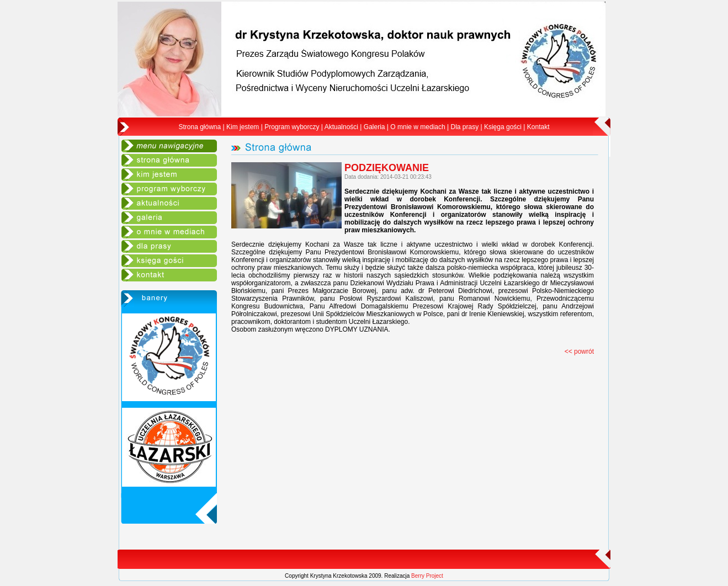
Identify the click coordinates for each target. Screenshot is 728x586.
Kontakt (538, 127)
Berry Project (427, 576)
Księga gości (503, 127)
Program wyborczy (292, 127)
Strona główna (200, 127)
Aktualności (341, 127)
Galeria (374, 127)
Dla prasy (464, 127)
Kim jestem (243, 127)
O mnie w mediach (418, 127)
